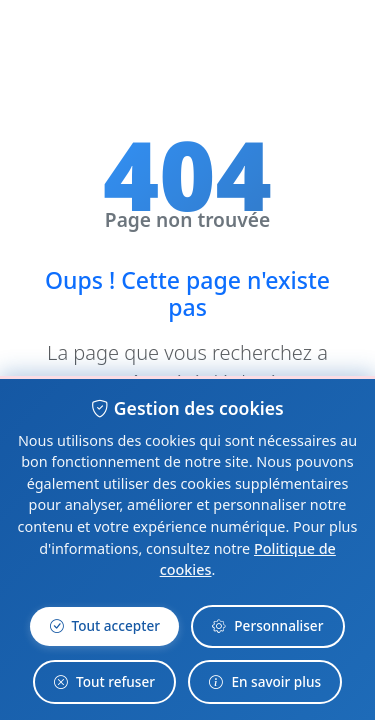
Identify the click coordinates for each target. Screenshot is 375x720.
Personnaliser (267, 626)
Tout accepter (105, 626)
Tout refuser (104, 682)
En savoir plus (265, 682)
